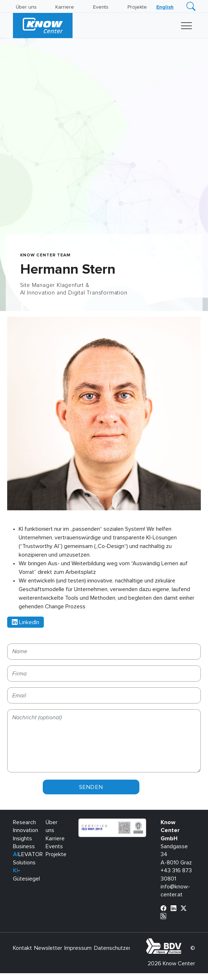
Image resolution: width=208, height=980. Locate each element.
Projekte (137, 7)
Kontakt (22, 948)
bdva (183, 942)
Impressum (78, 948)
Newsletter (48, 948)
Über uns (26, 7)
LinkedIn (26, 622)
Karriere (65, 7)
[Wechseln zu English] (165, 7)
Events (101, 7)
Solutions (24, 863)
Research (24, 822)
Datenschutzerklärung (121, 948)
